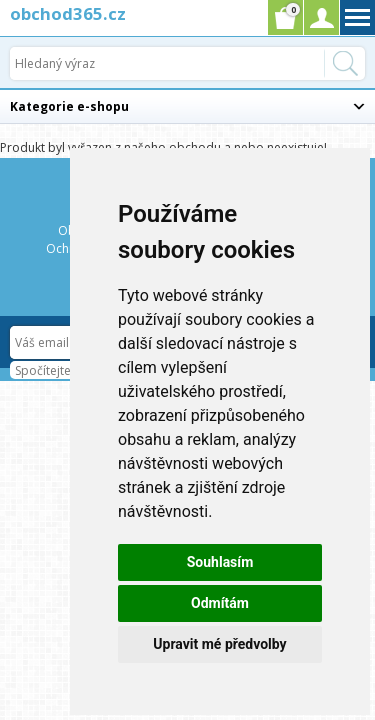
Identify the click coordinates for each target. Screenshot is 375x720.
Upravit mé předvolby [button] (219, 644)
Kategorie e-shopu (69, 106)
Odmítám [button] (220, 603)
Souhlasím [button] (220, 562)
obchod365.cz (68, 13)
